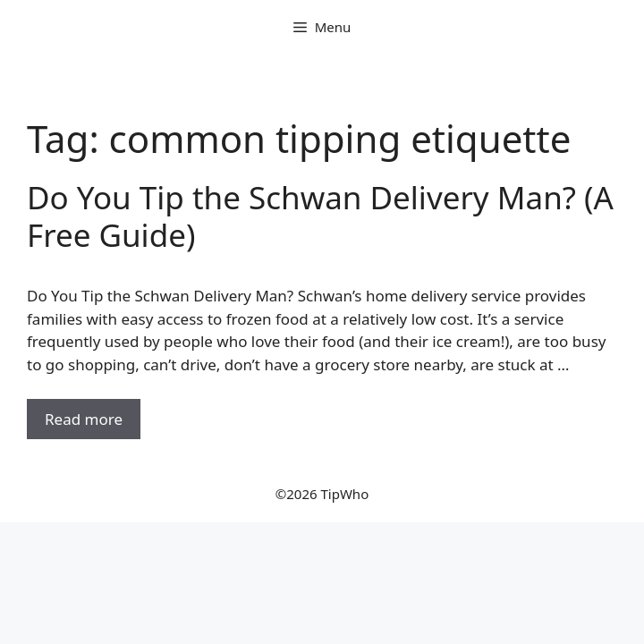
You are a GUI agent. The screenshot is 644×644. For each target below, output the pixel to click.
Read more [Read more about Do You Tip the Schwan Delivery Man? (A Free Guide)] (84, 419)
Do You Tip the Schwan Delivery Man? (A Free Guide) (320, 216)
